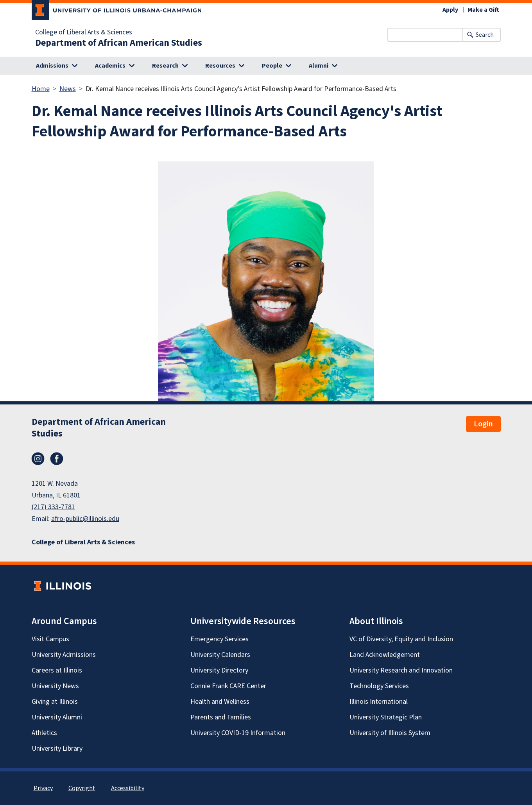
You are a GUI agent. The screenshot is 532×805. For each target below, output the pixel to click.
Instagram (38, 459)
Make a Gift (483, 10)
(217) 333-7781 (53, 507)
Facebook (57, 459)
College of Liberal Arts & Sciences (84, 32)
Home (41, 89)
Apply (450, 10)
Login (483, 424)
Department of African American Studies (119, 43)
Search (485, 35)
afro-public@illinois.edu (85, 519)
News (68, 89)
